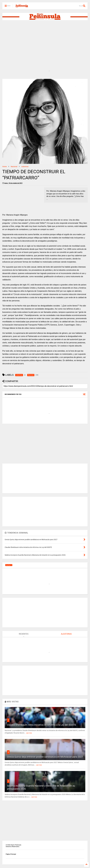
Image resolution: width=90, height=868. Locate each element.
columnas (25, 167)
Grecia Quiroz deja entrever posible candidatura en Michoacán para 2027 (45, 757)
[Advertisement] (45, 40)
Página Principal (11, 854)
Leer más (29, 733)
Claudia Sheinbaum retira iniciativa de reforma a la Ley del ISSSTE (42, 725)
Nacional (14, 167)
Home (5, 167)
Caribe (9, 565)
